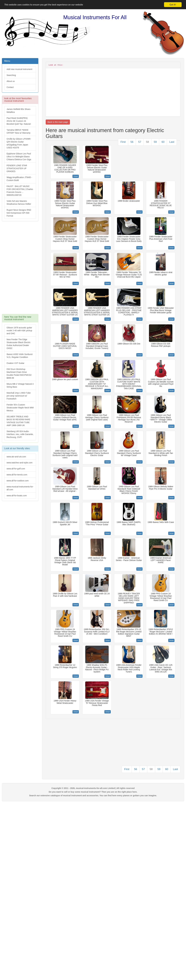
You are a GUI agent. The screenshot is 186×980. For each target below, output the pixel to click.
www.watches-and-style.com (20, 463)
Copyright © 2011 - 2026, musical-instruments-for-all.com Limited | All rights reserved (93, 788)
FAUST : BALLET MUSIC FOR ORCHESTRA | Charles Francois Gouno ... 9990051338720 (20, 191)
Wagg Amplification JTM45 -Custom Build (19, 179)
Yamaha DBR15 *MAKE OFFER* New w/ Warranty (19, 131)
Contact (10, 87)
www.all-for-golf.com (16, 469)
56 (132, 142)
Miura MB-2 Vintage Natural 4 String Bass (20, 385)
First (123, 142)
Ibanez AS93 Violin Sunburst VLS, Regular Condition (20, 356)
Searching (11, 75)
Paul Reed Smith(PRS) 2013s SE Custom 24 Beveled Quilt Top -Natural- (19, 121)
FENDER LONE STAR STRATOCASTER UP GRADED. (17, 168)
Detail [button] (76, 176)
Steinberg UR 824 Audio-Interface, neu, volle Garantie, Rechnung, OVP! (20, 434)
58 (147, 142)
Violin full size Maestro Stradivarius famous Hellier (19, 202)
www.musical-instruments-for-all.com (20, 488)
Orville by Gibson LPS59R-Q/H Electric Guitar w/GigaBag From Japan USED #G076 (19, 143)
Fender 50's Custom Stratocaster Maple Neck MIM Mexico (20, 408)
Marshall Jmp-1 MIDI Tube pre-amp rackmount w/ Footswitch (19, 396)
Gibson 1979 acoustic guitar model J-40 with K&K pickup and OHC (19, 331)
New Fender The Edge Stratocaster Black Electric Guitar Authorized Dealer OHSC (19, 344)
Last (172, 142)
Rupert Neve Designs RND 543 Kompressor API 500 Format (19, 213)
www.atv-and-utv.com (16, 457)
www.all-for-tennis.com (17, 475)
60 (163, 142)
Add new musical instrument (19, 69)
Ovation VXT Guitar (15, 363)
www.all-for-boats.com (17, 496)
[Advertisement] (20, 269)
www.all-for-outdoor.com (18, 481)
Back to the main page (58, 122)
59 (155, 142)
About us (11, 81)
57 (140, 142)
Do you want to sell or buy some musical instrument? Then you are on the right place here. (93, 792)
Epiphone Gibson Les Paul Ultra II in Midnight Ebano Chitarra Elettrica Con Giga (19, 157)
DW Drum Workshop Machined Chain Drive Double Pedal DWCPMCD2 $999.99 (19, 374)
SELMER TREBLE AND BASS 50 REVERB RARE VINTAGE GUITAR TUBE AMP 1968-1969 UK (18, 421)
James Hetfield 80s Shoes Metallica (19, 111)
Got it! (173, 5)
